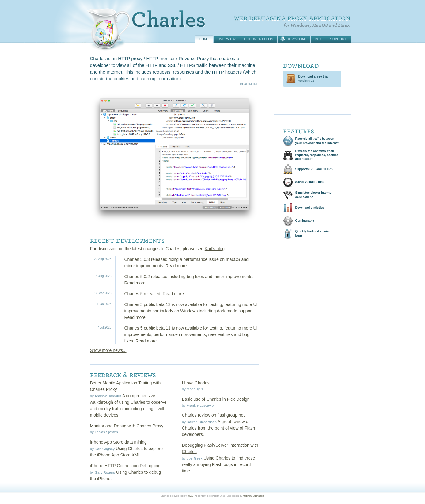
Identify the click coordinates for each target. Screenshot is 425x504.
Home (204, 39)
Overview (227, 39)
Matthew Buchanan (253, 496)
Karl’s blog (215, 249)
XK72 (191, 496)
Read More (249, 84)
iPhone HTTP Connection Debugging (125, 466)
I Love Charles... (198, 383)
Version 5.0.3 (313, 78)
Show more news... (108, 350)
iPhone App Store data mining (118, 442)
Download (296, 39)
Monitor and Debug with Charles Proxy (127, 426)
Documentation (259, 39)
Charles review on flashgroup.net (213, 415)
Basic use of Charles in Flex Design (216, 399)
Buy (318, 39)
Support (338, 39)
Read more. (177, 266)
